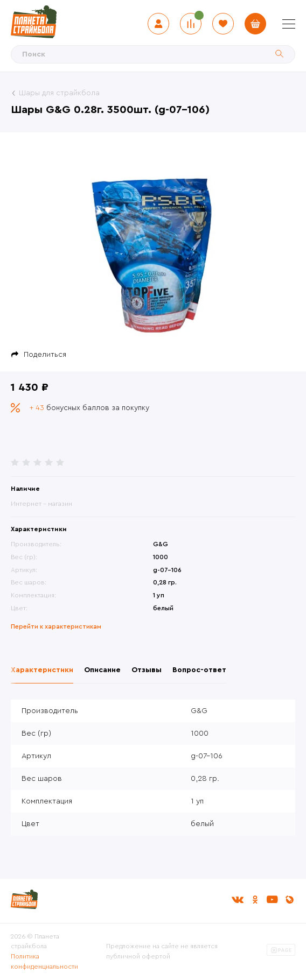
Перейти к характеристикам (56, 626)
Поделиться (45, 355)
